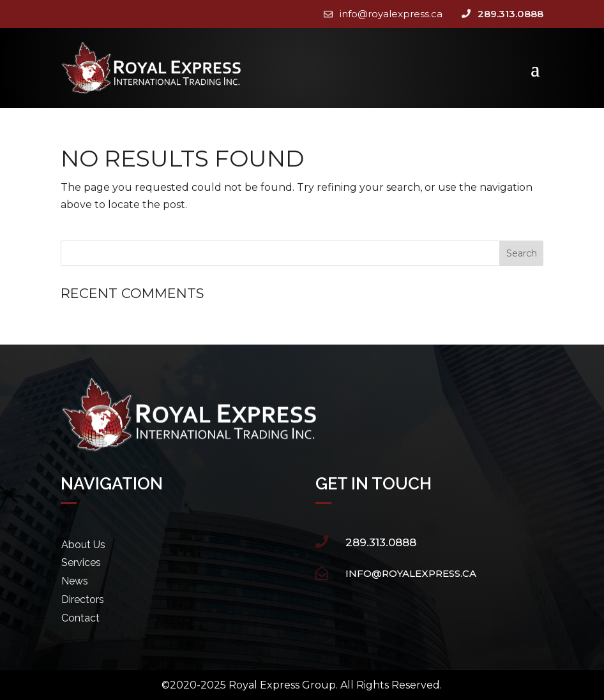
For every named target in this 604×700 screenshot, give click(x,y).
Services (81, 562)
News (75, 581)
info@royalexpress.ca (391, 14)
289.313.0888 (510, 14)
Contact (80, 618)
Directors (83, 599)
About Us (83, 545)
